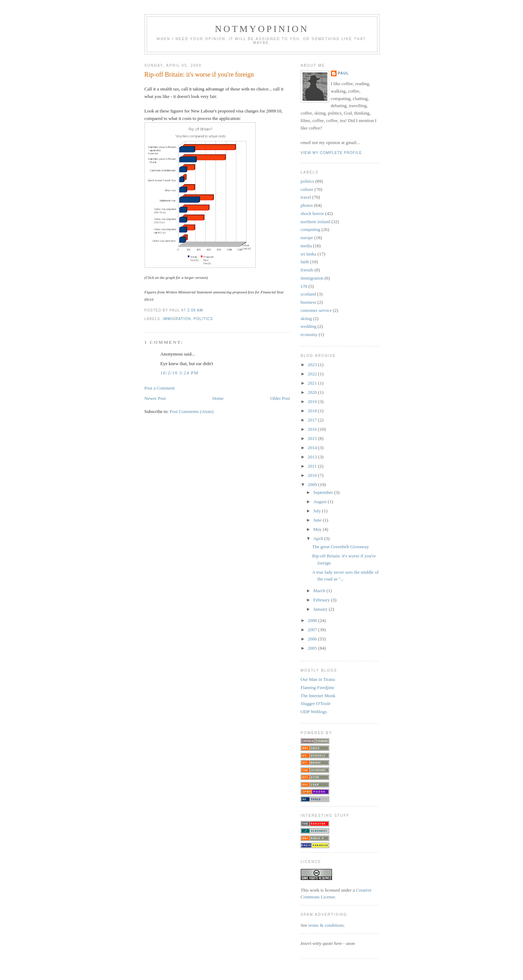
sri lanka (309, 254)
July (318, 511)
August (320, 502)
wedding (309, 326)
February (322, 600)
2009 (313, 485)
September (324, 492)
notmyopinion (262, 29)
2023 (313, 365)
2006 (313, 639)
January (321, 609)
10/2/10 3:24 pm (180, 373)
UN (304, 286)
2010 (313, 475)
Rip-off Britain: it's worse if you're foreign (199, 75)
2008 (313, 620)
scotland (308, 294)
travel (306, 197)
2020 (313, 392)
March (320, 591)
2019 (313, 401)
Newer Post (155, 398)
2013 (313, 457)
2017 (313, 420)
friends (307, 270)
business (309, 302)
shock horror (312, 213)
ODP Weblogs (314, 712)
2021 (313, 383)
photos (307, 205)
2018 (313, 411)
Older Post (280, 398)
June (318, 520)
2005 (313, 648)
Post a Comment (160, 388)
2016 (313, 429)
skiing (306, 318)
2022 (313, 374)
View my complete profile (331, 153)
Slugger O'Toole (316, 703)
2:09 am (195, 310)
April (319, 538)
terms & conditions (326, 925)
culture (307, 189)
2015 (313, 438)
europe (307, 238)
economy (309, 334)
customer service (316, 310)
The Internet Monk (318, 696)
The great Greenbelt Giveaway (341, 547)
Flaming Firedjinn (317, 687)
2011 (313, 466)
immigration (177, 319)
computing (311, 229)
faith (305, 262)
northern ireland (315, 222)
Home (218, 398)
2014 (313, 448)
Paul (344, 73)
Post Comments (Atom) (192, 411)
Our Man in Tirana (318, 679)
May (318, 529)
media (306, 246)
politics (203, 319)
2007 (313, 630)
